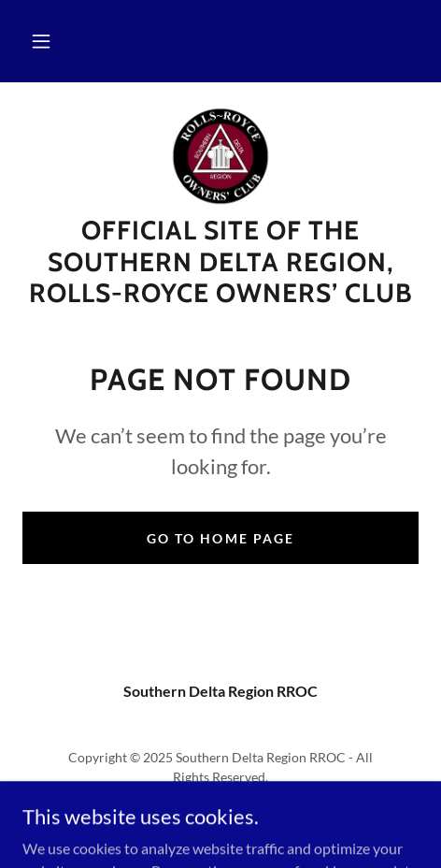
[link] (220, 156)
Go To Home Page (220, 538)
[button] (41, 41)
